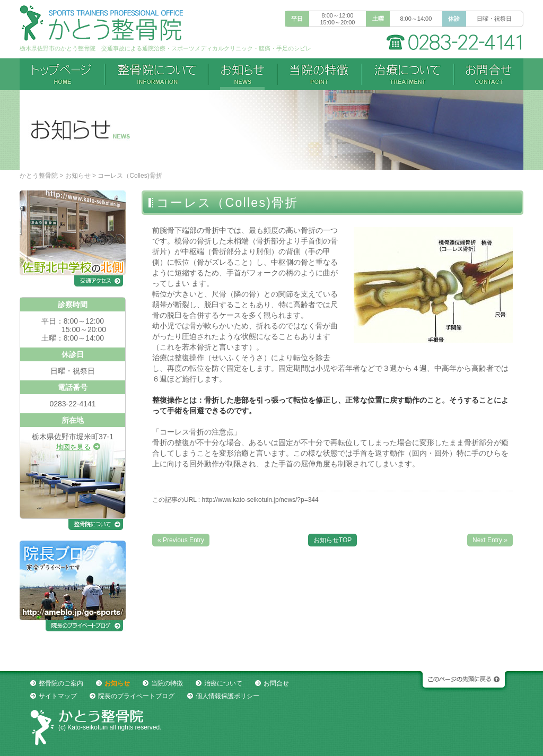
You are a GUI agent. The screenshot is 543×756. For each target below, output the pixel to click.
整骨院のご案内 (61, 683)
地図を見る (73, 447)
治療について (408, 74)
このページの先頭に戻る (462, 682)
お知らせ (78, 176)
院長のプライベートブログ (136, 696)
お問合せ (489, 74)
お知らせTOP (332, 540)
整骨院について (157, 74)
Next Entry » (490, 540)
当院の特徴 (319, 74)
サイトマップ (58, 696)
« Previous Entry (181, 540)
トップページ (62, 74)
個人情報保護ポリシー (227, 696)
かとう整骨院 (39, 176)
